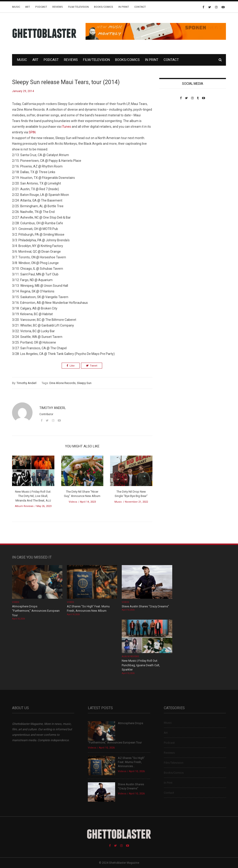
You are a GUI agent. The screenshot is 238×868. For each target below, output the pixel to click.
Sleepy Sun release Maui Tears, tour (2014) (66, 82)
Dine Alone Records (62, 383)
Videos (73, 502)
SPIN (32, 132)
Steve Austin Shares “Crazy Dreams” (146, 606)
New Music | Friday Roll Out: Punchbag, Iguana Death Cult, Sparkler (141, 665)
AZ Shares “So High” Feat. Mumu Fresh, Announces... (131, 762)
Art (28, 7)
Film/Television (78, 7)
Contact (140, 7)
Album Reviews (24, 506)
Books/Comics (104, 7)
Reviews (58, 7)
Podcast (41, 7)
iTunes (66, 127)
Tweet (92, 366)
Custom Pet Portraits (173, 131)
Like (71, 366)
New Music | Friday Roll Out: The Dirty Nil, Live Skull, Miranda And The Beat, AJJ (33, 496)
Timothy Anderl (27, 383)
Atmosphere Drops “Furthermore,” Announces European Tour (36, 611)
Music (16, 7)
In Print (124, 7)
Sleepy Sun (84, 383)
